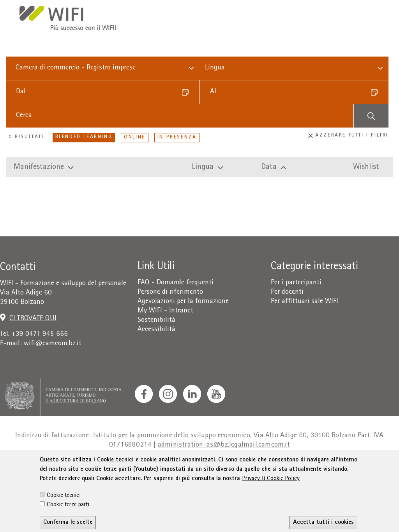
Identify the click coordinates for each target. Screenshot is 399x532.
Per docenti (287, 292)
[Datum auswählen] (188, 92)
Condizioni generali (131, 467)
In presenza (177, 137)
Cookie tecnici (64, 522)
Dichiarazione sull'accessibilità (213, 467)
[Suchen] (371, 116)
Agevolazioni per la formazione (183, 302)
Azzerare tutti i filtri (348, 136)
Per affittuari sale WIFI (305, 302)
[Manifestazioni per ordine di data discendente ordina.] (302, 168)
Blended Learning (84, 137)
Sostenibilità (156, 320)
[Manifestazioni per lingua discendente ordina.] (225, 168)
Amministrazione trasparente (341, 467)
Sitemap (278, 467)
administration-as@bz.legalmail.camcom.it (224, 445)
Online (135, 137)
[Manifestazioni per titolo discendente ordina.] (101, 168)
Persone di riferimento (170, 292)
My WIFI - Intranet (165, 311)
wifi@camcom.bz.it (53, 344)
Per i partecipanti (296, 283)
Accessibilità (156, 330)
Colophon (54, 467)
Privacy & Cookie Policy (271, 505)
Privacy (84, 467)
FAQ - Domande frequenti (176, 283)
